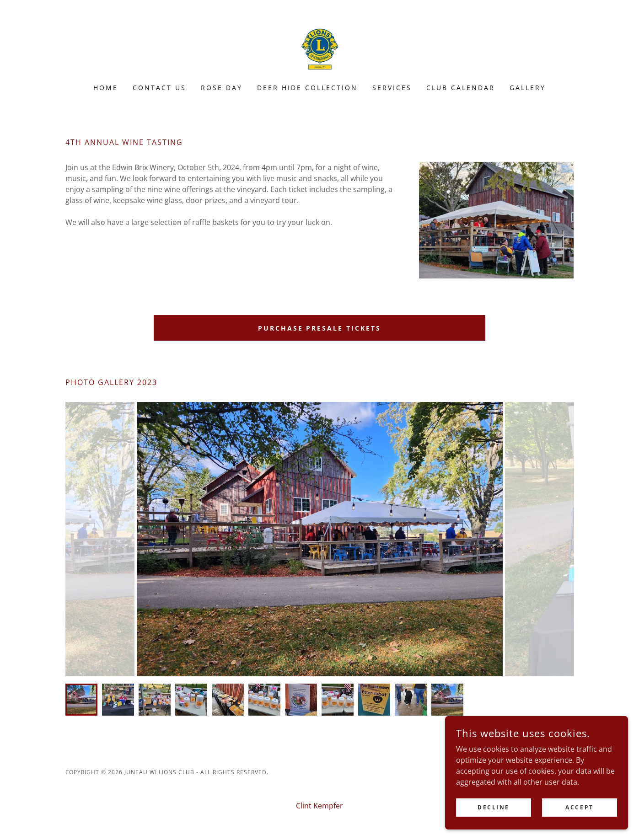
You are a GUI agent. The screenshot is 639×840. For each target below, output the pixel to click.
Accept (579, 807)
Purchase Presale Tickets (320, 328)
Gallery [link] (528, 88)
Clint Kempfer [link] (319, 806)
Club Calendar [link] (461, 88)
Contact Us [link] (159, 88)
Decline (494, 807)
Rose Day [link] (222, 88)
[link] (319, 48)
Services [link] (392, 88)
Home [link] (106, 88)
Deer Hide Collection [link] (307, 88)
